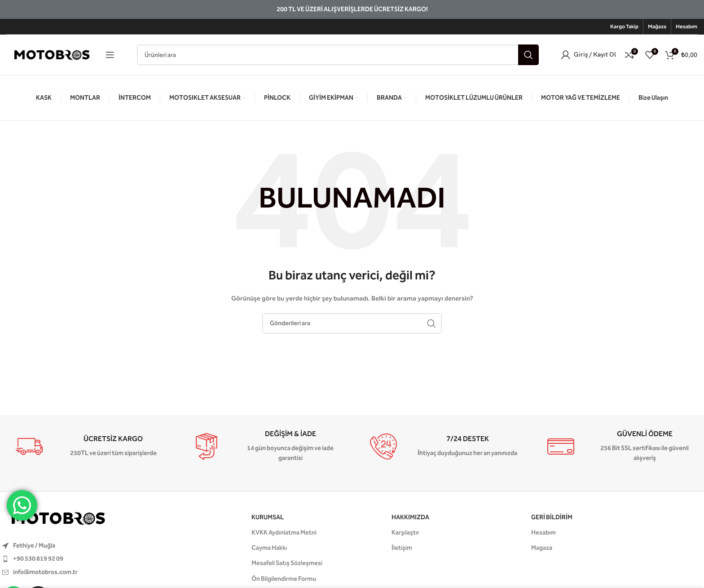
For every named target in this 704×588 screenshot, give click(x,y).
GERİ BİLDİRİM (552, 517)
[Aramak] (338, 55)
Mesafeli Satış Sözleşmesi (287, 563)
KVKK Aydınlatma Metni (284, 533)
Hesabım (543, 533)
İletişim (402, 548)
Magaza (542, 548)
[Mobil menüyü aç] (110, 55)
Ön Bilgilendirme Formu (284, 579)
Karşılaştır (405, 533)
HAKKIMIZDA (410, 517)
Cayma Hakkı (269, 548)
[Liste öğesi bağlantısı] (94, 559)
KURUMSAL (268, 517)
